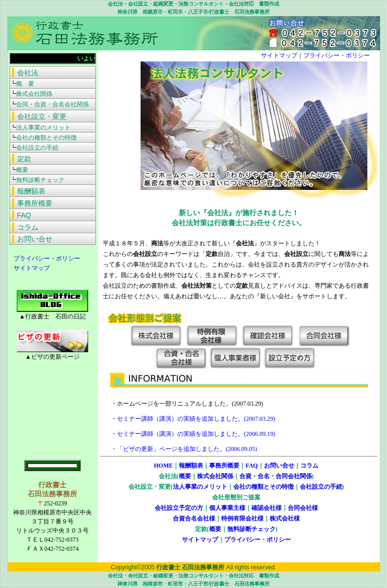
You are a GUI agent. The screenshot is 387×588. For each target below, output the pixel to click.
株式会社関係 (215, 476)
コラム (309, 466)
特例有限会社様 (242, 518)
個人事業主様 (227, 508)
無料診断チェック (251, 529)
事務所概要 (224, 466)
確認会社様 (267, 508)
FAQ (251, 466)
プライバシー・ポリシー (44, 258)
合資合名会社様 (194, 518)
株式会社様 (285, 518)
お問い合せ (279, 466)
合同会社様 (303, 508)
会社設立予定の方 (179, 508)
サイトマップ (29, 268)
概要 (185, 476)
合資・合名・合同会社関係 (276, 476)
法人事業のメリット (200, 487)
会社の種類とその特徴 (264, 487)
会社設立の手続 (321, 487)
